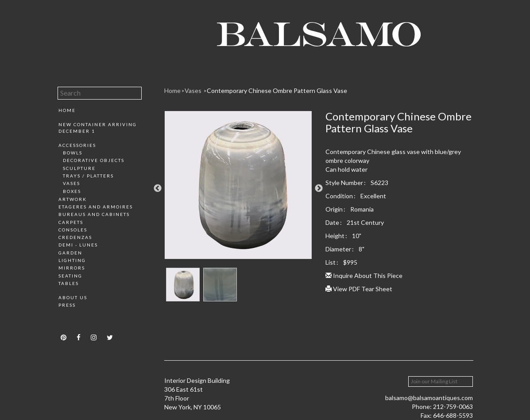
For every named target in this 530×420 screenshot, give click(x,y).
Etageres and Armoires (96, 207)
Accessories (77, 145)
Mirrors (72, 268)
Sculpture (79, 168)
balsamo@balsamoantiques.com (429, 398)
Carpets (71, 222)
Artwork (73, 199)
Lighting (72, 260)
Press (67, 305)
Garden (70, 253)
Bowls (73, 153)
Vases (72, 183)
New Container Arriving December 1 (98, 127)
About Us (73, 297)
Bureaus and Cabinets (94, 214)
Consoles (73, 230)
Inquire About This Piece (364, 276)
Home (67, 110)
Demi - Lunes (78, 245)
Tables (69, 283)
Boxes (72, 191)
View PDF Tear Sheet (359, 289)
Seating (70, 276)
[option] (238, 188)
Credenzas (75, 237)
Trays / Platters (88, 176)
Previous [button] (158, 189)
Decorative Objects (94, 160)
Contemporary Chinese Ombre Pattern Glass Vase (277, 91)
